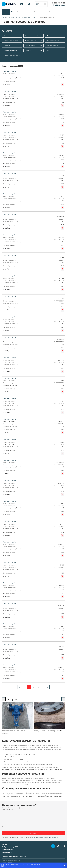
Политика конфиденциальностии (11, 860)
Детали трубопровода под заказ (19, 12)
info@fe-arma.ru (59, 5)
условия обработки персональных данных (45, 837)
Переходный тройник (10, 71)
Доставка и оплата (39, 12)
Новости (51, 12)
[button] (19, 687)
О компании (31, 12)
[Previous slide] (4, 699)
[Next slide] (63, 699)
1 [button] (29, 687)
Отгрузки (46, 12)
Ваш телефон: (6, 827)
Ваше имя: (5, 821)
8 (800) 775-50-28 (59, 3)
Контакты (56, 12)
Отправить (34, 833)
